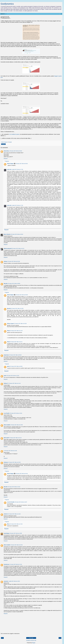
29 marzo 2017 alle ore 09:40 (15, 355)
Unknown (6, 462)
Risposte (7, 161)
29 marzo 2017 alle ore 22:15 (15, 438)
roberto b (6, 514)
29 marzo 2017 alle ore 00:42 (17, 234)
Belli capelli (6, 438)
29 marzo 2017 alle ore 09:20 (22, 295)
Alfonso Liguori (10, 324)
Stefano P (6, 383)
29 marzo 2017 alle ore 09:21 (22, 164)
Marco (8, 524)
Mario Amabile (7, 425)
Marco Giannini (7, 234)
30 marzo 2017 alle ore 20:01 (17, 545)
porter (5, 376)
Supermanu (6, 355)
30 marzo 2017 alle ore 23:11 (16, 342)
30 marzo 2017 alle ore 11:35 (16, 331)
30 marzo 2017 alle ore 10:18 (14, 487)
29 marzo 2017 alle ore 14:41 (15, 383)
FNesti (8, 331)
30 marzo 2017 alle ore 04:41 (22, 474)
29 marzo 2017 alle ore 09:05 (14, 284)
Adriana (6, 261)
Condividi (3, 144)
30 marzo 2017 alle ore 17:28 (16, 524)
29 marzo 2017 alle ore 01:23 (18, 248)
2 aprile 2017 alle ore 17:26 (17, 169)
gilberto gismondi (8, 248)
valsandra (6, 581)
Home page (31, 638)
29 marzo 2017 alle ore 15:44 (16, 413)
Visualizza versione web (31, 640)
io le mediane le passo (14, 134)
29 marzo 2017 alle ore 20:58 (16, 366)
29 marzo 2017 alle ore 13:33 (13, 376)
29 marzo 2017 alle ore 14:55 (17, 308)
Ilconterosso (7, 564)
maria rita (9, 169)
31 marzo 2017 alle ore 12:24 (16, 564)
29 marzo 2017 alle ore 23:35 (14, 462)
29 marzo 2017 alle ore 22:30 (11, 451)
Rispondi (6, 159)
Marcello (6, 284)
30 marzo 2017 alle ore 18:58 (16, 533)
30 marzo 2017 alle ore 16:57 (21, 502)
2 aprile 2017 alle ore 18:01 (14, 581)
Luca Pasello (7, 413)
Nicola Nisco (7, 151)
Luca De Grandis (11, 502)
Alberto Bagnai (10, 164)
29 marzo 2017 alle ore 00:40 (16, 151)
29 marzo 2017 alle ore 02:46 (14, 261)
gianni (8, 366)
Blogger (34, 643)
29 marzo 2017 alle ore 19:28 (20, 324)
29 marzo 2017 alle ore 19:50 (17, 425)
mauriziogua (7, 533)
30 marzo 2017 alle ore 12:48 (14, 514)
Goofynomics (7, 4)
